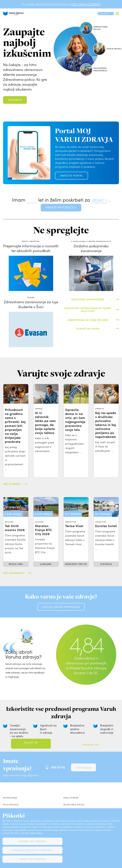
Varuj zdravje (71, 798)
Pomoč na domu (88, 329)
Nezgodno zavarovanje (88, 299)
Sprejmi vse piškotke (32, 841)
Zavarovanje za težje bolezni (88, 320)
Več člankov (12, 484)
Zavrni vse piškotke (32, 859)
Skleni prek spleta (74, 805)
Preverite (15, 100)
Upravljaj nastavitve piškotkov (32, 850)
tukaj (40, 833)
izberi (98, 200)
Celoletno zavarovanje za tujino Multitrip (88, 309)
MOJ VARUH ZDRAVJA (86, 4)
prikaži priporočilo (61, 208)
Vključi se (31, 742)
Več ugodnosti (14, 573)
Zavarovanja (10, 798)
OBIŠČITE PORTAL (71, 176)
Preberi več (91, 745)
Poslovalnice (11, 805)
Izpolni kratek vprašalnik (61, 607)
